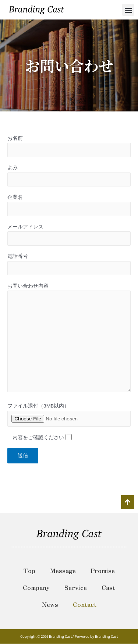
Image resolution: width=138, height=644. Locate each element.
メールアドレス (69, 235)
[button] (128, 10)
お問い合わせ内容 (69, 339)
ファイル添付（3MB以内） (38, 406)
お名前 (69, 146)
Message (63, 570)
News (50, 604)
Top (29, 570)
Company (36, 587)
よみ (69, 175)
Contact (85, 604)
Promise (103, 570)
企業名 (69, 205)
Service (76, 587)
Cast (108, 587)
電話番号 (69, 264)
